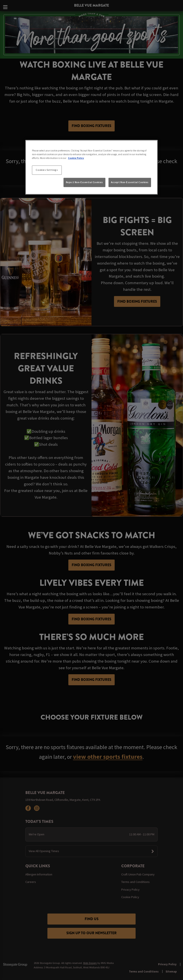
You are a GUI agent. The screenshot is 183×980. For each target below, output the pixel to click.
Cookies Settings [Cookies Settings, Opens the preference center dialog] (47, 170)
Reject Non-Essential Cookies (84, 182)
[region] (91, 167)
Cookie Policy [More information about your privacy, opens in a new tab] (76, 158)
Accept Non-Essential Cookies (130, 182)
